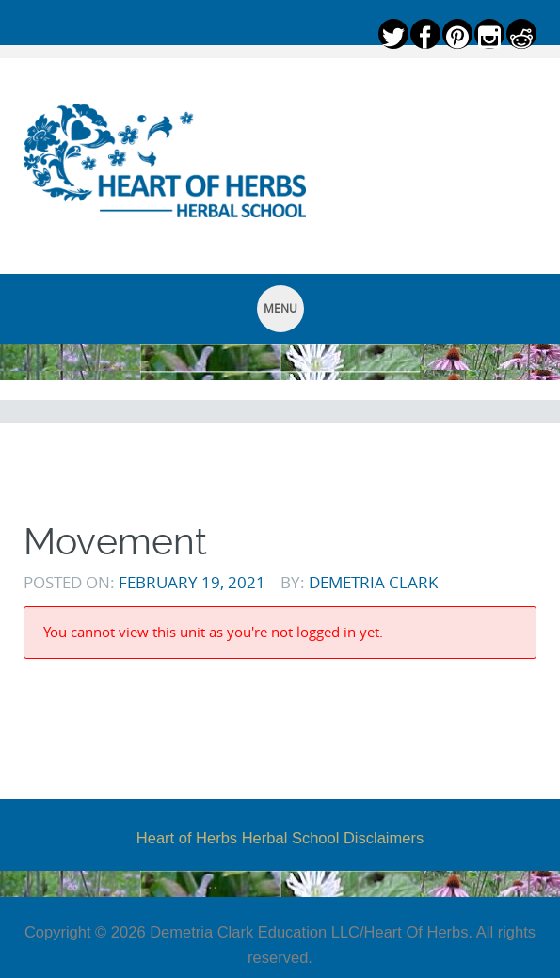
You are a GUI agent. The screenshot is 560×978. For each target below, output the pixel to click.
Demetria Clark (373, 582)
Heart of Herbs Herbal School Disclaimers (280, 838)
